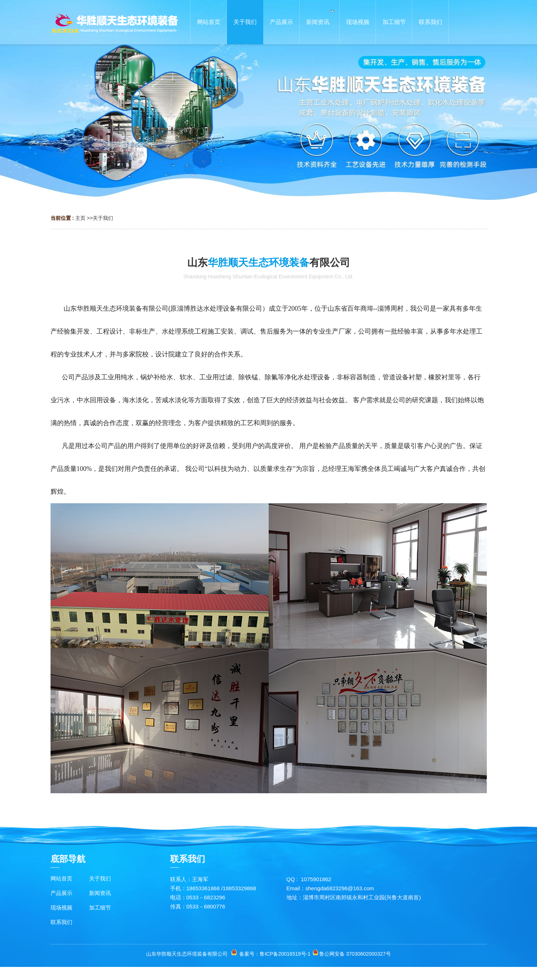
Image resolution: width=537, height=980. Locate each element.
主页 (80, 218)
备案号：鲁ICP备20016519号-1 (275, 954)
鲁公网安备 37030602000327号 (355, 954)
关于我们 (103, 218)
